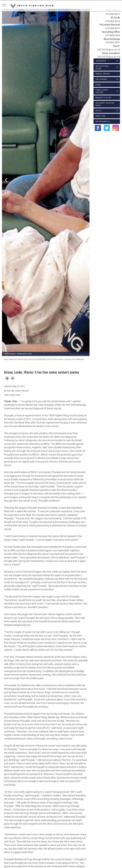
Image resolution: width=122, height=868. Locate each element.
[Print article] (7, 378)
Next (85, 180)
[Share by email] (13, 378)
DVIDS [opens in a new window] (98, 85)
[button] (4, 6)
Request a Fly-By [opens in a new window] (103, 98)
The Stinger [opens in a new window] (101, 79)
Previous (6, 180)
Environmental (103, 121)
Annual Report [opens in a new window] (103, 74)
